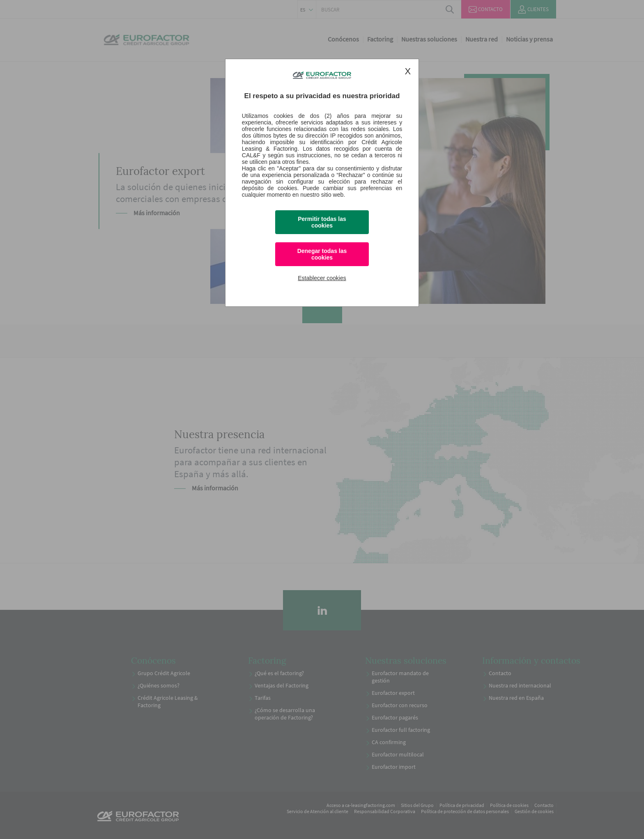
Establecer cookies (322, 278)
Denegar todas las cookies (322, 254)
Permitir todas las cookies (322, 222)
